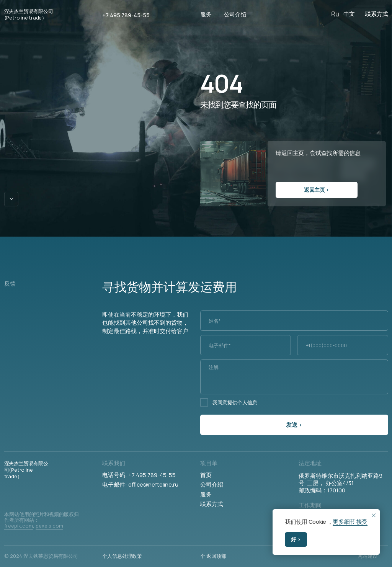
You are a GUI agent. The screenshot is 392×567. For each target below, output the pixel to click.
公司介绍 (212, 484)
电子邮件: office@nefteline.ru (140, 484)
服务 (206, 494)
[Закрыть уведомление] (373, 515)
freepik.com (19, 526)
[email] (246, 345)
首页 (206, 475)
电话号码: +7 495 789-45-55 (139, 475)
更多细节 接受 (350, 521)
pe (39, 526)
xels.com (52, 526)
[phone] (342, 345)
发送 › (294, 425)
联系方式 (212, 504)
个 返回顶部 (213, 556)
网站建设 (367, 556)
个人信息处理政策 (122, 556)
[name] (294, 321)
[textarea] (294, 377)
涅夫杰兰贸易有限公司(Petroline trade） (29, 14)
